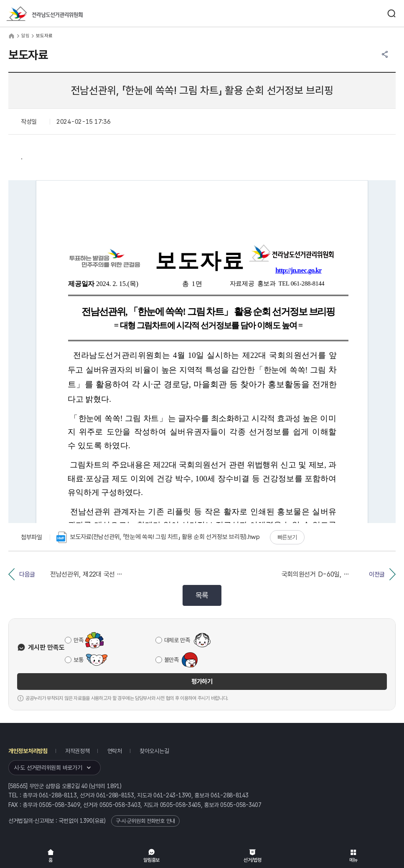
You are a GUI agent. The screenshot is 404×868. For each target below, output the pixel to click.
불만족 (172, 660)
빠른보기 (287, 537)
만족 (78, 640)
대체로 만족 (177, 640)
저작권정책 (77, 751)
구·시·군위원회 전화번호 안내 (145, 821)
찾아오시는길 (154, 751)
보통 (78, 660)
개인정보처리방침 (28, 751)
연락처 (115, 751)
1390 (86, 821)
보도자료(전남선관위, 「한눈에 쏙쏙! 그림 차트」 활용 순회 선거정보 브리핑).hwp (158, 537)
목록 (202, 595)
